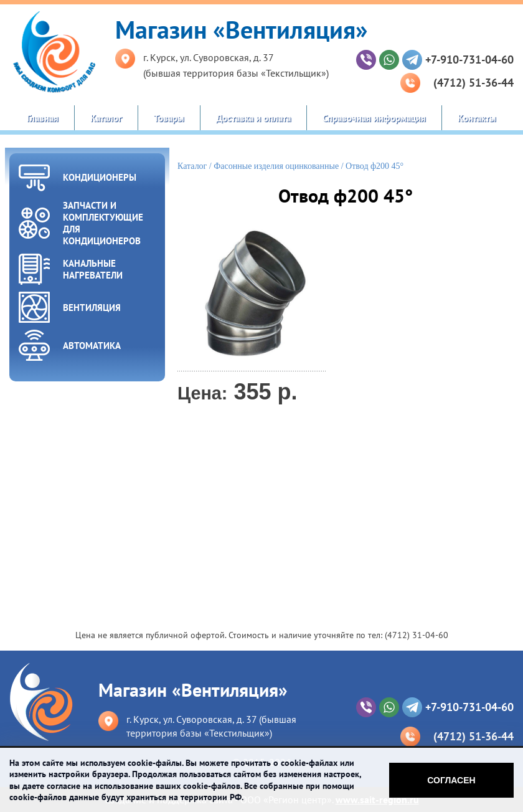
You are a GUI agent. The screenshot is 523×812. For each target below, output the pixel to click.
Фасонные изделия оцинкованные (276, 166)
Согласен (451, 780)
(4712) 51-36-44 (474, 83)
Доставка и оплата (253, 118)
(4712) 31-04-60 (417, 635)
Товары (169, 118)
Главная (43, 118)
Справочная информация (374, 118)
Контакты (477, 118)
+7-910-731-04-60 (469, 60)
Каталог (106, 118)
